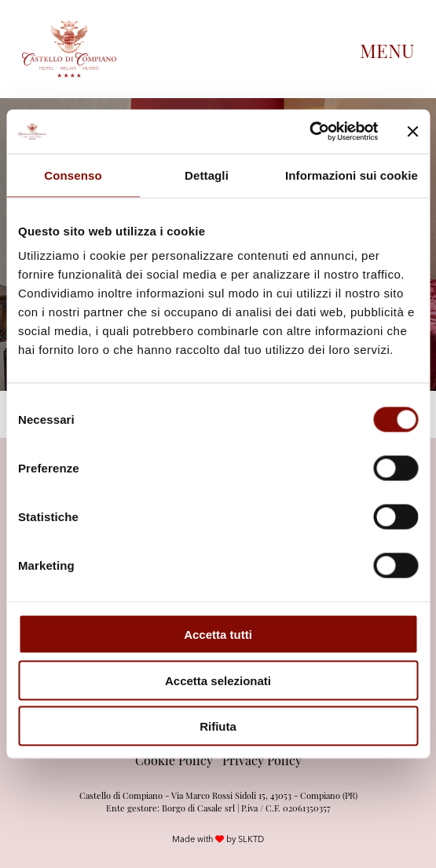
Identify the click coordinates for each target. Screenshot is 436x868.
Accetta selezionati (218, 680)
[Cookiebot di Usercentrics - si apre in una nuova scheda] (309, 132)
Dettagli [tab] (207, 175)
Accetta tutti (218, 635)
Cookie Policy (174, 760)
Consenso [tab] (73, 175)
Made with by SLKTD (218, 839)
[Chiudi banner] (412, 131)
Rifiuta (218, 726)
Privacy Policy (262, 760)
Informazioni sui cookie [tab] (352, 175)
